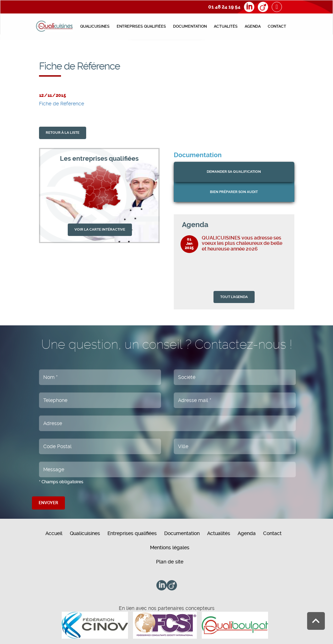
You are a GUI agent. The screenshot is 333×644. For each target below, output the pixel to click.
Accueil (54, 533)
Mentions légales (170, 547)
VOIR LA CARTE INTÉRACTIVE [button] (100, 229)
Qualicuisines (95, 26)
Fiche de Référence (62, 104)
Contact (277, 26)
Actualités (226, 26)
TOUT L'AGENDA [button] (234, 297)
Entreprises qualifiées (141, 26)
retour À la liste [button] (63, 133)
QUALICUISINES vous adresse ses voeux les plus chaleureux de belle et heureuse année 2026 (242, 243)
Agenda (253, 26)
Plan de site (170, 562)
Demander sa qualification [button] (234, 172)
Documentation (190, 26)
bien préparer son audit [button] (234, 192)
